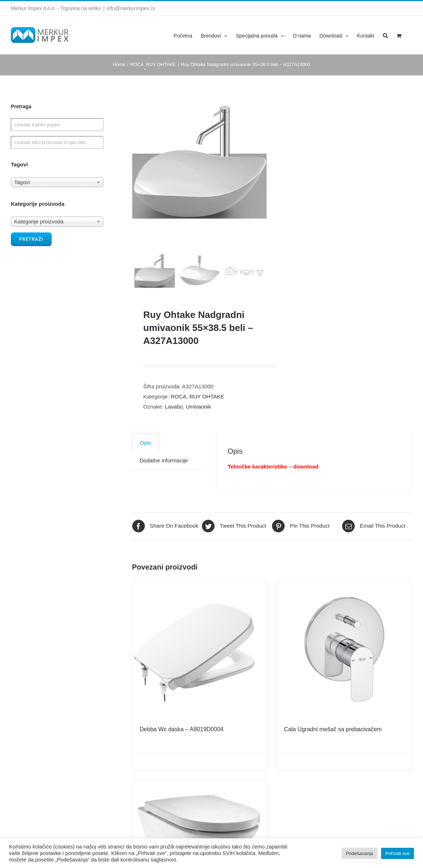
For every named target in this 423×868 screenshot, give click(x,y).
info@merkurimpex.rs (131, 8)
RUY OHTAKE (207, 414)
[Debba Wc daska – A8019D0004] (200, 667)
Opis (146, 460)
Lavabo (174, 424)
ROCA (178, 414)
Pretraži (31, 239)
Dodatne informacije (164, 478)
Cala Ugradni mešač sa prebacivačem (333, 747)
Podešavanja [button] (360, 853)
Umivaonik (198, 424)
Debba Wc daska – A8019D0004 (182, 747)
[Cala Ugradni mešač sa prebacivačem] (344, 667)
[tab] (146, 460)
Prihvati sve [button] (398, 853)
